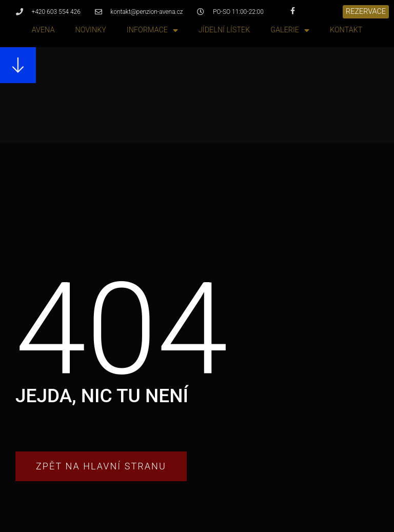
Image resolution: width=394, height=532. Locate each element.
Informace (152, 31)
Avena (43, 30)
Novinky (90, 30)
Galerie (290, 31)
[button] (366, 12)
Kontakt (346, 30)
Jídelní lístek (224, 30)
